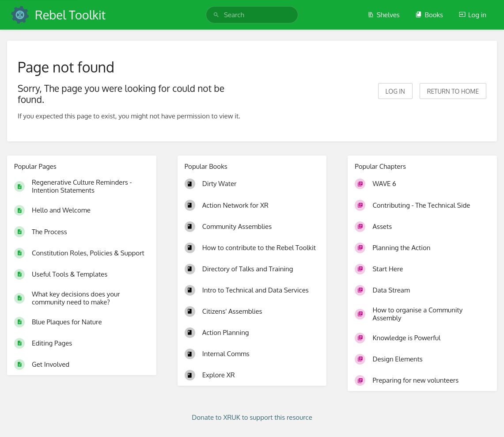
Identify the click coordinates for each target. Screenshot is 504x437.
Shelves (384, 15)
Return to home (453, 91)
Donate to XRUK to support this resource (252, 417)
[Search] (216, 15)
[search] (252, 15)
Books (429, 15)
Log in (473, 15)
